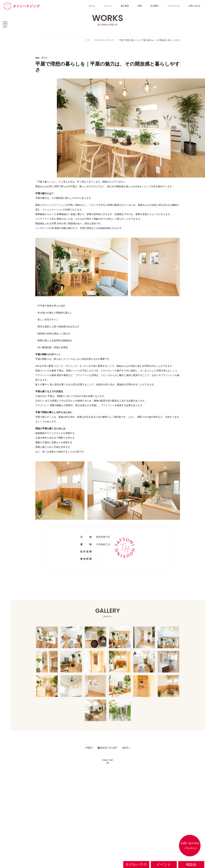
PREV (90, 748)
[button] (39, 267)
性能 (140, 6)
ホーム (92, 6)
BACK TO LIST (109, 748)
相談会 (191, 864)
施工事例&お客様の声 (105, 40)
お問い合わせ (194, 6)
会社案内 (155, 6)
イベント (108, 6)
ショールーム (173, 6)
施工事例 (125, 6)
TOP (88, 40)
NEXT (126, 748)
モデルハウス (136, 864)
